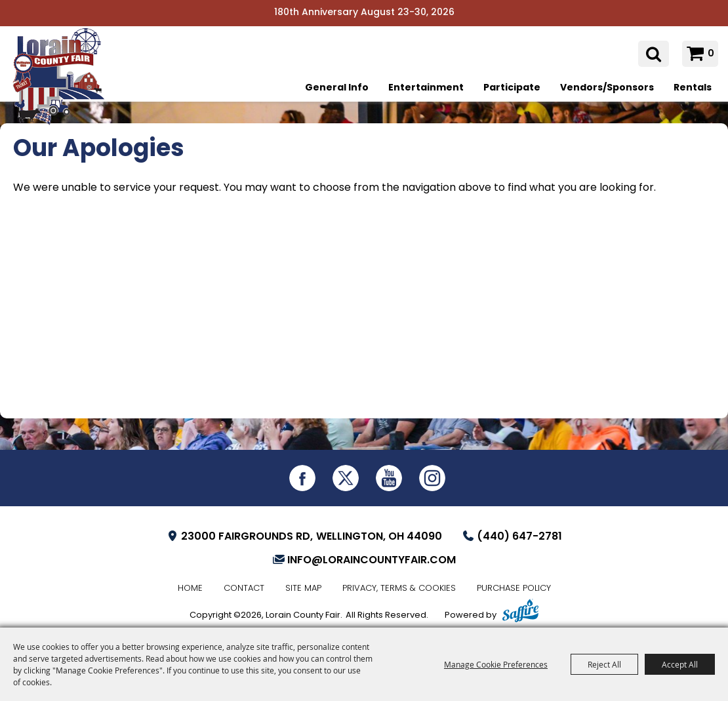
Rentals (693, 88)
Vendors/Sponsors (607, 88)
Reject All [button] (604, 664)
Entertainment (426, 88)
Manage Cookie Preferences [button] (496, 664)
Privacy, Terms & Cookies (399, 589)
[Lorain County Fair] (62, 83)
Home (190, 589)
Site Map (303, 589)
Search (654, 54)
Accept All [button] (680, 664)
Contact (244, 589)
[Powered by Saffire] (520, 612)
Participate (512, 88)
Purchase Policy (514, 589)
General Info (337, 88)
